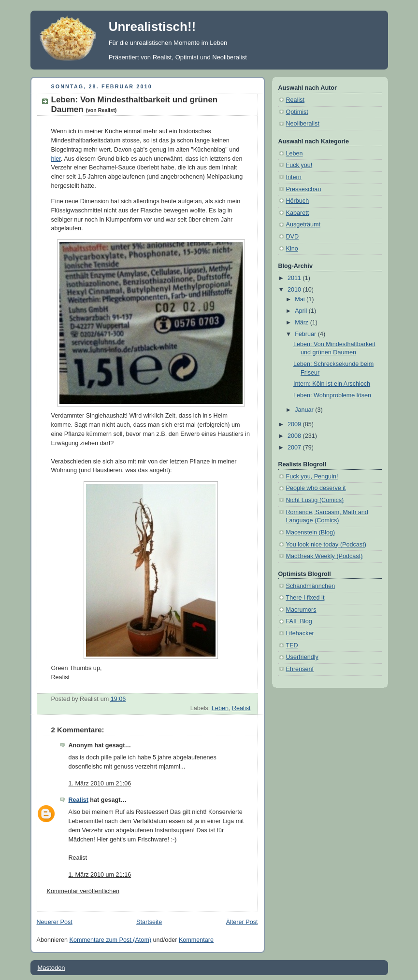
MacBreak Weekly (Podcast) (324, 556)
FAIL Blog (299, 621)
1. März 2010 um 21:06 (100, 784)
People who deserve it (316, 488)
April (302, 311)
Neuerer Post (55, 922)
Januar (305, 410)
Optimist (297, 112)
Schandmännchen (311, 586)
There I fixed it (305, 598)
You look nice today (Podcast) (326, 545)
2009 (295, 424)
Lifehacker (300, 633)
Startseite (149, 922)
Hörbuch (298, 201)
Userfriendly (302, 657)
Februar (306, 334)
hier (56, 159)
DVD (293, 237)
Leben (220, 708)
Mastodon (51, 968)
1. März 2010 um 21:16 (100, 875)
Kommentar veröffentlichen (83, 891)
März (303, 322)
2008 (295, 436)
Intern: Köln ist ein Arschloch (332, 384)
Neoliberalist (303, 124)
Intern (294, 177)
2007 (295, 448)
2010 (295, 290)
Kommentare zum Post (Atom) (111, 940)
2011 (295, 278)
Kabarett (298, 213)
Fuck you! (299, 165)
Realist (241, 708)
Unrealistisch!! (152, 27)
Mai (301, 299)
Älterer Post (242, 922)
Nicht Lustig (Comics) (315, 500)
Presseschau (304, 189)
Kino (292, 249)
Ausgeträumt (303, 224)
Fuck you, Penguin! (312, 476)
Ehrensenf (300, 669)
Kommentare (196, 940)
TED (292, 645)
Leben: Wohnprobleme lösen (332, 395)
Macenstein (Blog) (311, 532)
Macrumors (301, 610)
